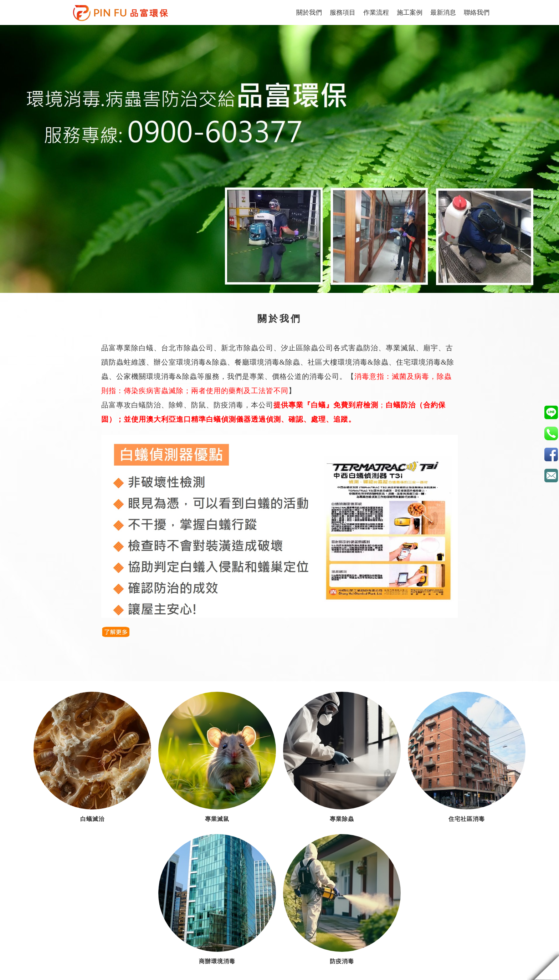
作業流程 (376, 12)
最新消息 (443, 12)
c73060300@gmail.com (551, 475)
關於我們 (309, 12)
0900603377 (551, 412)
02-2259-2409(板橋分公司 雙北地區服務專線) (551, 433)
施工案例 (410, 12)
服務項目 (343, 12)
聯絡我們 (477, 12)
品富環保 (551, 454)
